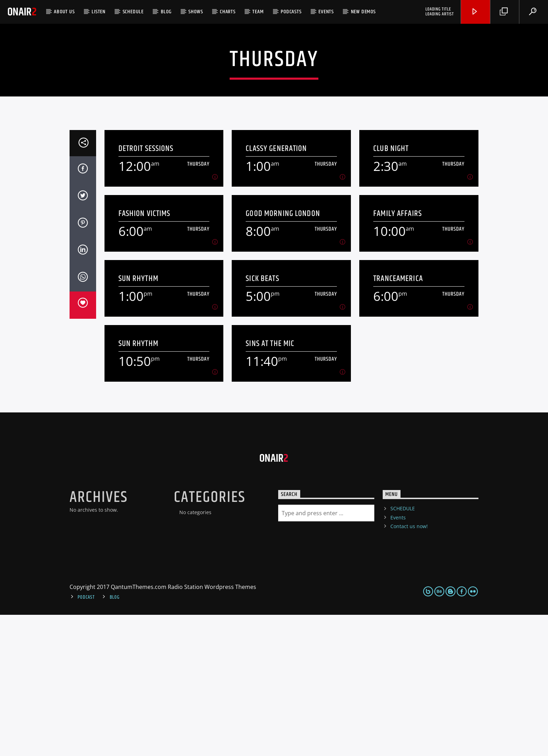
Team (258, 12)
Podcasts (291, 12)
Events (326, 12)
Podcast (86, 739)
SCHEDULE (133, 12)
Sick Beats (262, 420)
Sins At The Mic (270, 485)
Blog (166, 12)
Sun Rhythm (138, 420)
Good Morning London (283, 355)
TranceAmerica (398, 420)
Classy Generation (276, 290)
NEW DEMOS (363, 12)
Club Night (391, 290)
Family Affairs (398, 355)
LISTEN (99, 12)
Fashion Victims (145, 355)
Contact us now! (409, 667)
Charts (228, 12)
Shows (196, 12)
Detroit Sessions (146, 290)
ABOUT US (64, 12)
